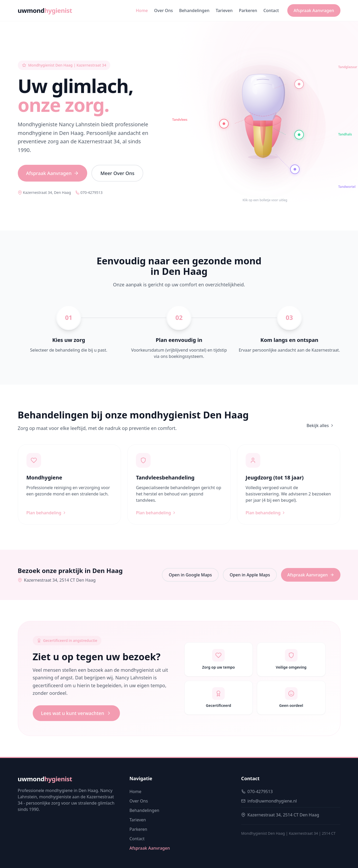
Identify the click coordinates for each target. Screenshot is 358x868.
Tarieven (224, 10)
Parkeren (248, 10)
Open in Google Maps (190, 575)
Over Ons (164, 10)
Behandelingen (194, 10)
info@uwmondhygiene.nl (272, 801)
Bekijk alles (320, 425)
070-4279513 (89, 192)
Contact (271, 10)
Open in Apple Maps (250, 575)
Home (142, 10)
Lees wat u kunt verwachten (76, 713)
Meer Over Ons (117, 173)
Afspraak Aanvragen (314, 10)
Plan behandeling (46, 513)
